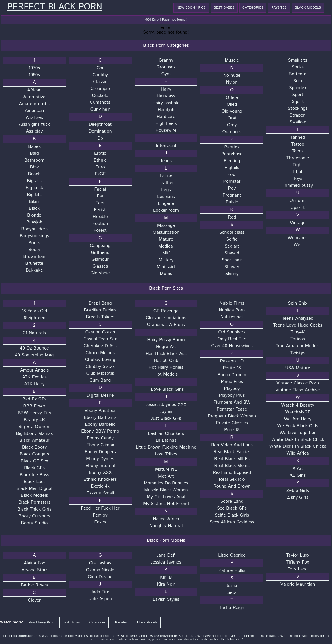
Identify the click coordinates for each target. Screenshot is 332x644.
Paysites (279, 8)
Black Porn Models (166, 540)
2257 (239, 639)
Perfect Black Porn (55, 7)
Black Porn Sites (166, 288)
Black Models (308, 8)
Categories (253, 8)
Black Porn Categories (166, 45)
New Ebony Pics (191, 8)
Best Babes (224, 8)
